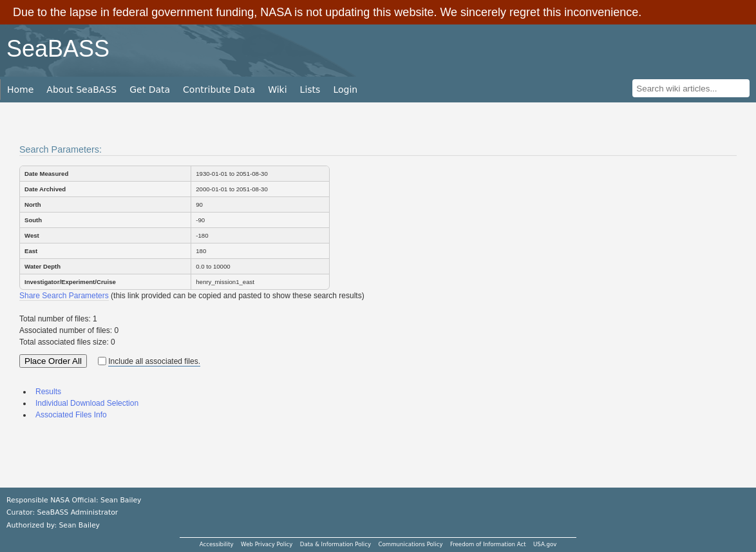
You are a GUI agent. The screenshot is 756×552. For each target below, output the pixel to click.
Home (20, 90)
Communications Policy (410, 544)
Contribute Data (219, 90)
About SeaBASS (81, 90)
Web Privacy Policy (267, 544)
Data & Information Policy (335, 544)
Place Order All (53, 361)
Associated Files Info (71, 415)
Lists (310, 90)
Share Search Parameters (64, 296)
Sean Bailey (79, 525)
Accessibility (217, 544)
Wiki (277, 90)
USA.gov (545, 544)
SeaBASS (58, 49)
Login (345, 90)
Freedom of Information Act (488, 544)
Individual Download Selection (87, 403)
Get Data (150, 90)
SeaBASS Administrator (78, 512)
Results (48, 392)
